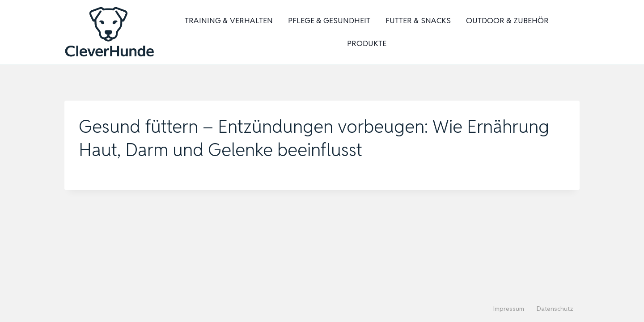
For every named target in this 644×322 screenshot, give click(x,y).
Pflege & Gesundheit (329, 21)
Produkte (367, 43)
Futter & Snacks (418, 21)
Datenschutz (555, 309)
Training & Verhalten (229, 21)
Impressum (509, 309)
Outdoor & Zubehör (507, 21)
